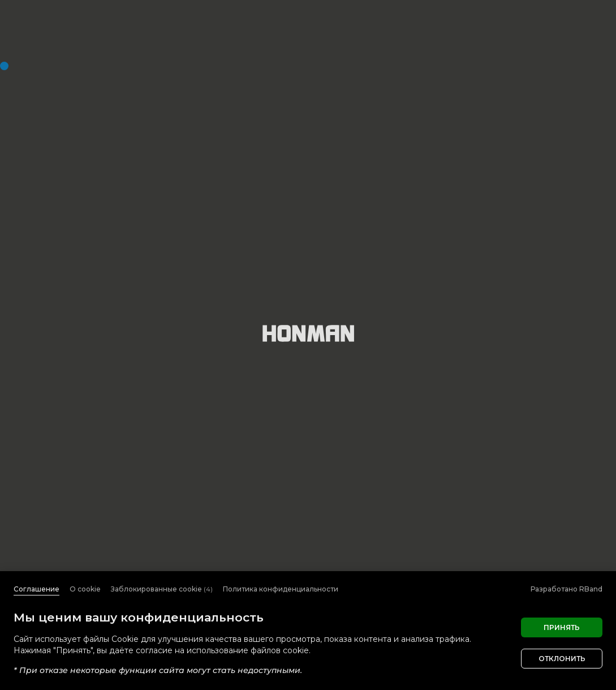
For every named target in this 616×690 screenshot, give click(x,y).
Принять (562, 627)
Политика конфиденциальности (281, 589)
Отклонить (562, 659)
